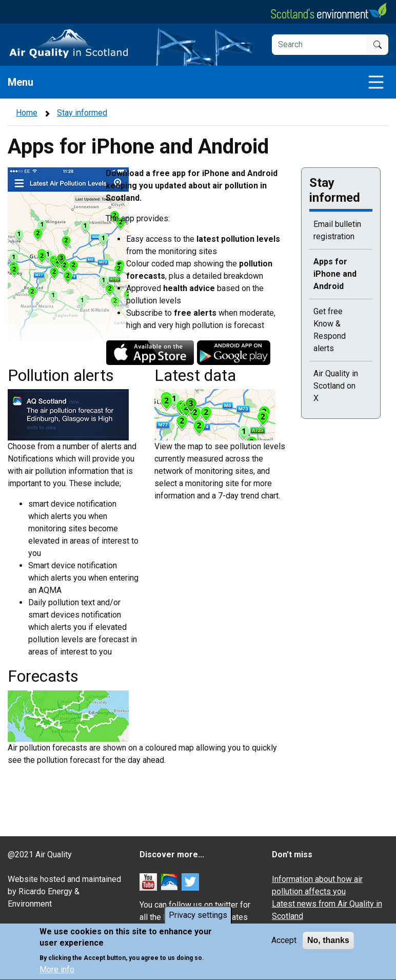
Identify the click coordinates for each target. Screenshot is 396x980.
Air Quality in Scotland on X (336, 386)
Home (27, 113)
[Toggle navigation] (376, 82)
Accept (284, 943)
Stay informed (82, 113)
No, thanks (328, 943)
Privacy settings (198, 918)
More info (57, 973)
